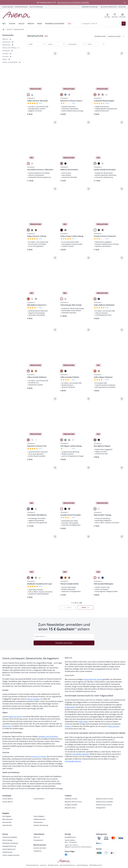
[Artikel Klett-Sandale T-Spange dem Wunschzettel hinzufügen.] (122, 468)
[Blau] (32, 95)
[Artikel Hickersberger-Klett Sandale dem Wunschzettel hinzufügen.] (88, 258)
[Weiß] (32, 163)
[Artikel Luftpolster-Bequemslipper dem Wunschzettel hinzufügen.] (122, 54)
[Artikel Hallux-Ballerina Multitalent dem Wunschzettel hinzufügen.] (122, 258)
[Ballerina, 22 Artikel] (7, 39)
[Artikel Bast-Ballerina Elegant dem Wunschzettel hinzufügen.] (122, 399)
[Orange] (28, 299)
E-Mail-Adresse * (40, 636)
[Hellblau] (62, 163)
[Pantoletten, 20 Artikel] (8, 51)
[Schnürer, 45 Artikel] (7, 56)
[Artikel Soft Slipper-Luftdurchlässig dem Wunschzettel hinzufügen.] (88, 399)
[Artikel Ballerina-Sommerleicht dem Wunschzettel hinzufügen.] (88, 122)
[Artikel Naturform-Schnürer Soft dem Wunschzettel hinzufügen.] (55, 399)
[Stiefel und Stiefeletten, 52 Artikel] (11, 62)
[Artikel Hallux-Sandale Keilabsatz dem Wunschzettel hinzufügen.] (55, 330)
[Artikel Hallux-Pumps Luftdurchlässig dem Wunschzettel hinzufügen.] (88, 189)
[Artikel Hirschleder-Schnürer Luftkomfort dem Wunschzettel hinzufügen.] (55, 122)
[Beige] (28, 95)
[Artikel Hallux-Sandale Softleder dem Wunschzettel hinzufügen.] (88, 330)
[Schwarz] (65, 163)
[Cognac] (62, 371)
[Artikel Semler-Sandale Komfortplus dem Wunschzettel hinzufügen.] (122, 122)
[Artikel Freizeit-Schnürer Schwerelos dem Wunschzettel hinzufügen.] (122, 189)
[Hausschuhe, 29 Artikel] (8, 42)
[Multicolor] (95, 163)
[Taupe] (36, 578)
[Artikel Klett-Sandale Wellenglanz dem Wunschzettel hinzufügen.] (122, 537)
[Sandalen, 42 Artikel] (7, 54)
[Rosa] (69, 95)
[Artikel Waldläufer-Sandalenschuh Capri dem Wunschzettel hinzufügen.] (55, 537)
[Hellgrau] (103, 95)
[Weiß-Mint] (32, 230)
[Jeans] (99, 230)
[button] (116, 36)
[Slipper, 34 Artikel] (6, 59)
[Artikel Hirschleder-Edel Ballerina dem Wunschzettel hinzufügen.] (55, 468)
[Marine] (65, 509)
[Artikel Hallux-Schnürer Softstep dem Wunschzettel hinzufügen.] (55, 189)
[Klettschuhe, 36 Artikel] (8, 45)
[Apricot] (95, 371)
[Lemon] (62, 440)
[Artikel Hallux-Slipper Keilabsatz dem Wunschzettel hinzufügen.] (122, 330)
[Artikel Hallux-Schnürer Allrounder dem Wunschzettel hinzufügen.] (55, 54)
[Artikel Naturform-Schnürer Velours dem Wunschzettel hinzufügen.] (88, 54)
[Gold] (95, 95)
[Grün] (36, 371)
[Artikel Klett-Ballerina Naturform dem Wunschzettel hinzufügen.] (55, 258)
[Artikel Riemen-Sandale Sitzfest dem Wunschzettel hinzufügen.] (88, 537)
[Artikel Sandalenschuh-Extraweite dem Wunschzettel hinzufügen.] (88, 468)
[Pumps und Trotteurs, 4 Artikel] (10, 48)
